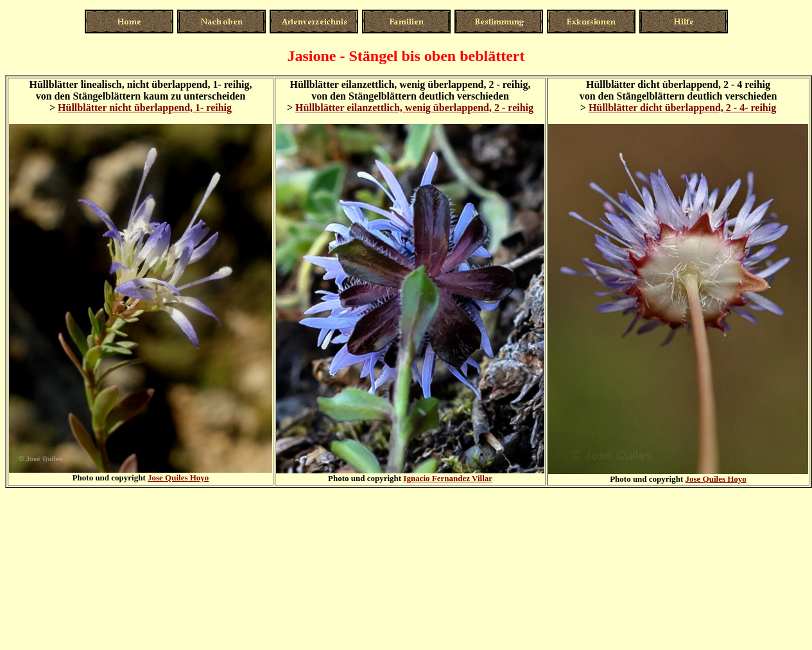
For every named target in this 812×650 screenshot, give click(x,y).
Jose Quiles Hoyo (178, 478)
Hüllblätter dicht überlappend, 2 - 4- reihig (682, 108)
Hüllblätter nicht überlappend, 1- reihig (145, 108)
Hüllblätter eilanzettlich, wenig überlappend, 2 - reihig (414, 108)
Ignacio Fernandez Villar (448, 478)
